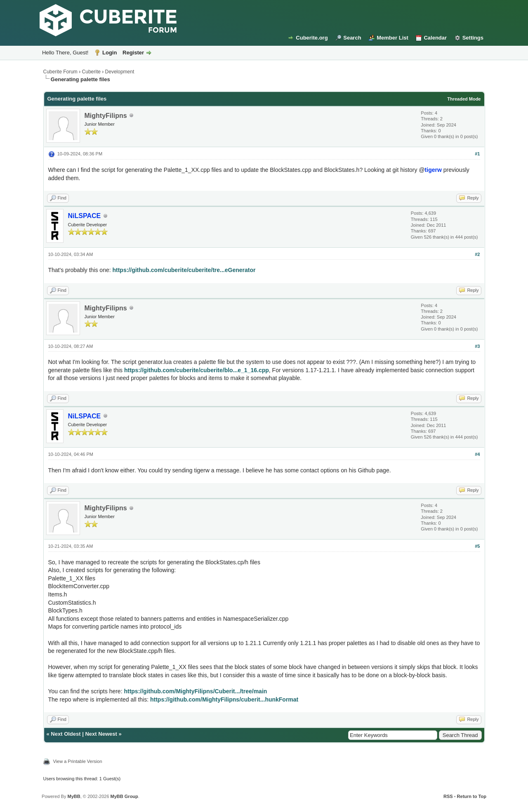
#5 (477, 546)
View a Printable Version (78, 761)
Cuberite (91, 72)
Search (352, 38)
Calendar (435, 38)
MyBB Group (124, 796)
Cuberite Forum (60, 72)
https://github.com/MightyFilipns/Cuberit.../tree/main (195, 691)
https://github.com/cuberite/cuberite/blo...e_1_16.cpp (197, 370)
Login (110, 53)
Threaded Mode (464, 99)
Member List (392, 38)
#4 (477, 454)
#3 (477, 346)
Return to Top (472, 796)
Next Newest (101, 734)
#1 (477, 154)
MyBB (74, 796)
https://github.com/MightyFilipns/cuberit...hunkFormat (224, 699)
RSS (448, 796)
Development (120, 72)
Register (133, 53)
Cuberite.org (312, 38)
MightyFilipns (106, 116)
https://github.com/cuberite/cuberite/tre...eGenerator (184, 270)
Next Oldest (66, 734)
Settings (473, 38)
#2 (477, 254)
